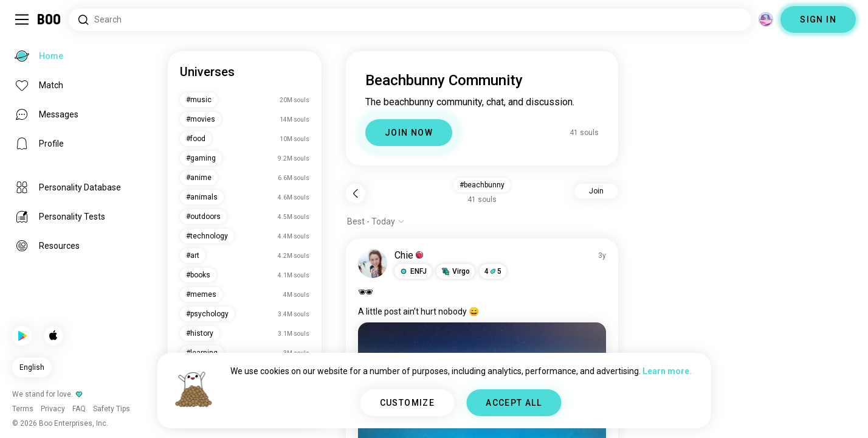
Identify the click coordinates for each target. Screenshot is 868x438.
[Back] (356, 193)
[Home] (50, 19)
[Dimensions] (766, 19)
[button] (413, 271)
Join (596, 191)
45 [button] (493, 271)
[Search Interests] (410, 20)
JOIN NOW (409, 133)
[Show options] (376, 221)
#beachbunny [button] (482, 185)
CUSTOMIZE (408, 403)
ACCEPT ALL (514, 403)
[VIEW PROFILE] (373, 263)
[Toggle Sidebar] (22, 19)
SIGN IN (818, 19)
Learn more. (667, 371)
